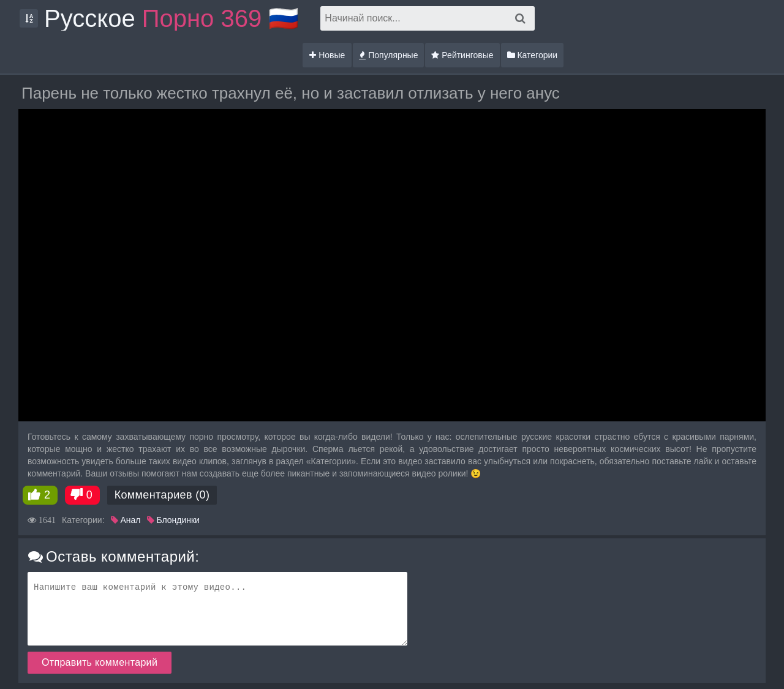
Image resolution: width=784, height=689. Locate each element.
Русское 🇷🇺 (171, 18)
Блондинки (173, 520)
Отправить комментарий (100, 662)
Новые (327, 55)
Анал (126, 520)
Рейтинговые (462, 55)
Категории (533, 55)
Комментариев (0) (162, 495)
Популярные (388, 55)
